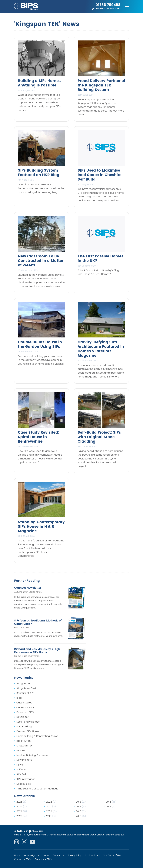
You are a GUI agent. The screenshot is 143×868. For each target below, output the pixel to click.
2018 (81, 802)
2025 (22, 807)
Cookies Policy (92, 855)
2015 (81, 816)
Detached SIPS (25, 712)
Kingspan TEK (24, 746)
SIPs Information (26, 779)
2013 (111, 807)
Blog (19, 698)
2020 (52, 811)
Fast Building (24, 727)
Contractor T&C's (43, 859)
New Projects (24, 760)
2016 (81, 811)
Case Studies (24, 703)
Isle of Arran (24, 741)
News (20, 765)
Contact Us (59, 855)
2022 (51, 802)
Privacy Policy (75, 855)
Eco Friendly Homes (28, 722)
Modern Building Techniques (33, 755)
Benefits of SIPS (25, 693)
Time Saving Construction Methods (37, 789)
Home (17, 855)
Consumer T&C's (23, 859)
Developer (22, 717)
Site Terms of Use (112, 855)
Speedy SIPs (24, 784)
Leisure (21, 750)
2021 (51, 807)
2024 (22, 811)
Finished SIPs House (28, 731)
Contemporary (25, 707)
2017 (81, 807)
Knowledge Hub (32, 855)
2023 (22, 816)
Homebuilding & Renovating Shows (37, 736)
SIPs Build (22, 774)
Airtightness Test (26, 688)
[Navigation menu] (126, 7)
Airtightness (23, 684)
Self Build (22, 770)
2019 (51, 816)
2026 (21, 802)
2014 (111, 802)
